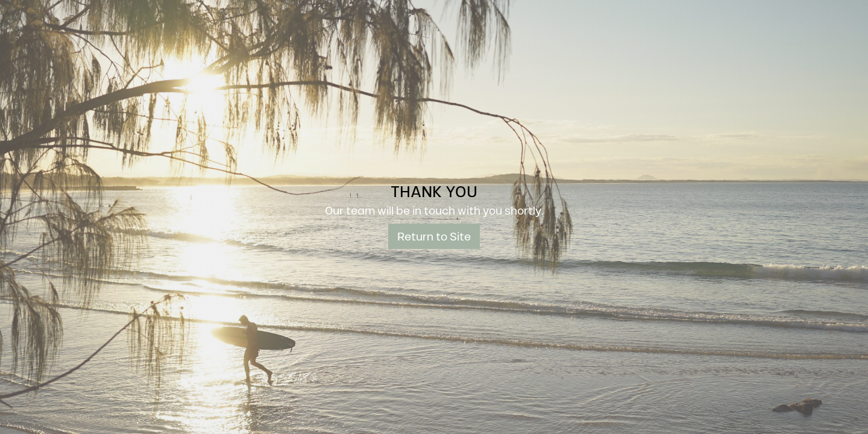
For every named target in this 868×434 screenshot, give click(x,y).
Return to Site (434, 236)
